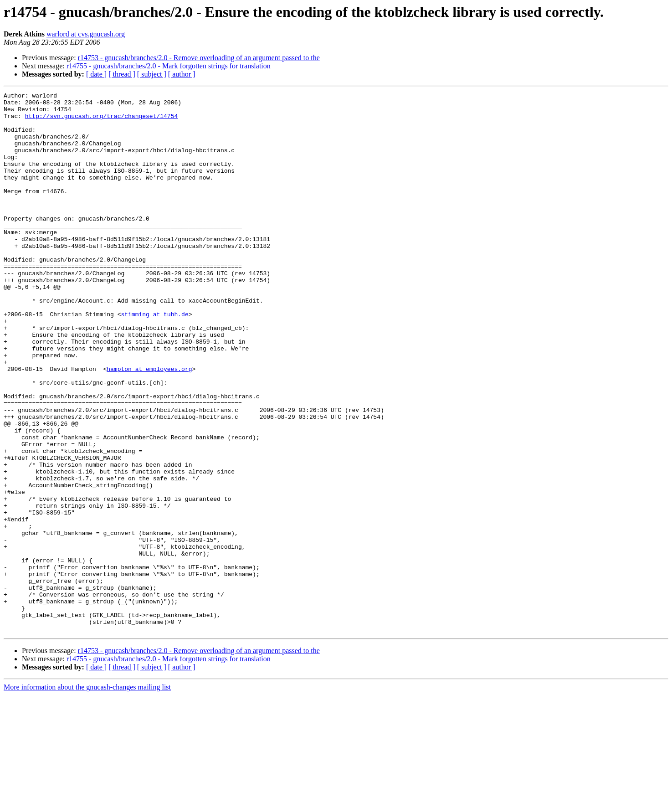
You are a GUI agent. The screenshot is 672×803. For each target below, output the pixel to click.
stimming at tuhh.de (154, 359)
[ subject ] (152, 74)
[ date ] (96, 74)
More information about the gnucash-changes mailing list (87, 795)
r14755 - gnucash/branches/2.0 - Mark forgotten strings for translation (169, 66)
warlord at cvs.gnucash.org (86, 34)
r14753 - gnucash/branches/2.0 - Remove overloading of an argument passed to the (199, 58)
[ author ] (182, 74)
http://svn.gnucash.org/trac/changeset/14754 (101, 121)
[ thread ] (122, 74)
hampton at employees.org (149, 425)
